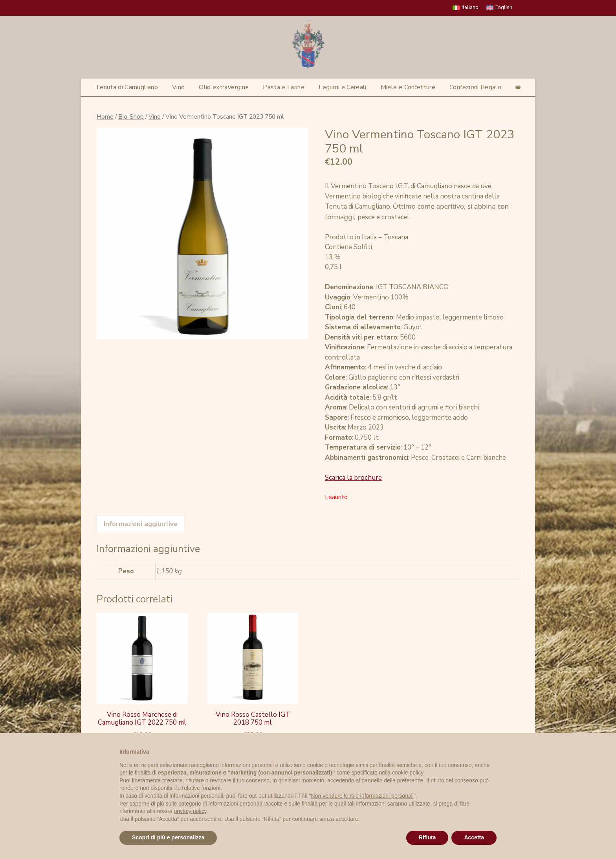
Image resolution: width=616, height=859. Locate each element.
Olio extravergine (224, 87)
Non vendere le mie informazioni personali (362, 796)
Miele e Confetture (408, 87)
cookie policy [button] (408, 773)
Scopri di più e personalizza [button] (168, 837)
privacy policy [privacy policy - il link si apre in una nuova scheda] (190, 811)
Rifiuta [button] (427, 837)
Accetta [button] (474, 837)
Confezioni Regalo (475, 87)
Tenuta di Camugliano (127, 87)
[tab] (141, 524)
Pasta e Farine (284, 87)
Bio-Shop (131, 117)
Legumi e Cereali (343, 87)
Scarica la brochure (353, 478)
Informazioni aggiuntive (141, 524)
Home (105, 117)
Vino (178, 87)
